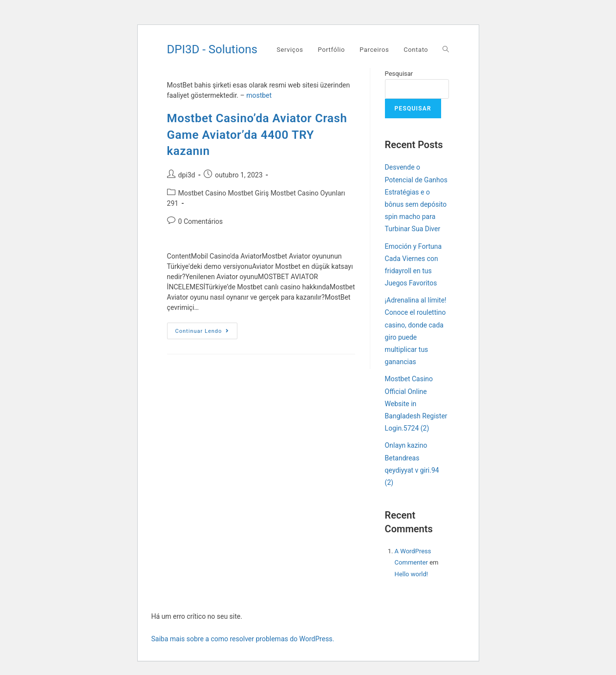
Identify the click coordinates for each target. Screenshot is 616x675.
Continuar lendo (207, 333)
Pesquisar (399, 74)
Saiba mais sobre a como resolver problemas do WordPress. (243, 639)
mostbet (259, 95)
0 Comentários (201, 221)
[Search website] (446, 50)
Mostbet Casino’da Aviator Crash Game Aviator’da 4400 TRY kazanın (257, 135)
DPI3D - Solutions (212, 49)
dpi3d (187, 175)
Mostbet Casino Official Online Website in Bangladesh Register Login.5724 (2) (416, 403)
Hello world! (412, 574)
